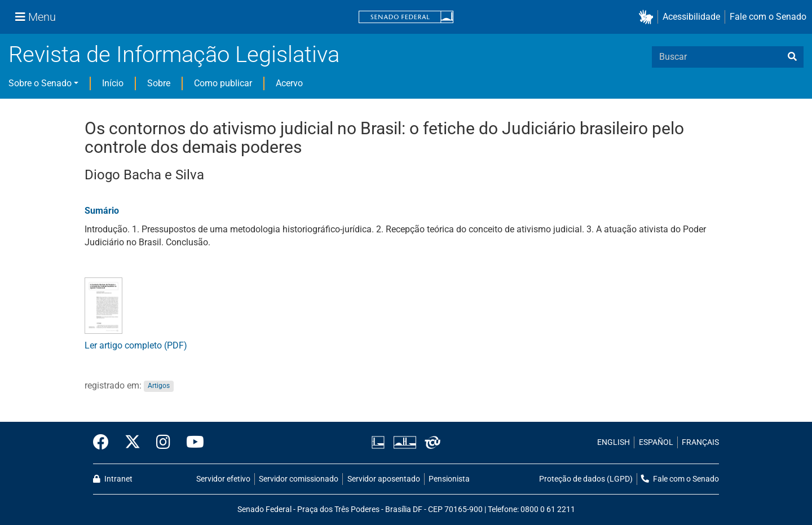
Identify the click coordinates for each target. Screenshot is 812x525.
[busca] (792, 57)
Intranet (113, 479)
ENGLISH (614, 442)
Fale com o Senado (768, 17)
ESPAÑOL (656, 442)
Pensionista (449, 479)
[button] (648, 17)
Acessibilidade (691, 17)
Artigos (159, 386)
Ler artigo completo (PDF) (136, 345)
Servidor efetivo (223, 479)
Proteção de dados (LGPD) (586, 479)
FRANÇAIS (700, 442)
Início (113, 83)
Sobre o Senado (40, 83)
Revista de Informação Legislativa (174, 54)
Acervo (289, 83)
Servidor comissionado (299, 479)
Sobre (159, 83)
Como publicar (223, 83)
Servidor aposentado (384, 479)
